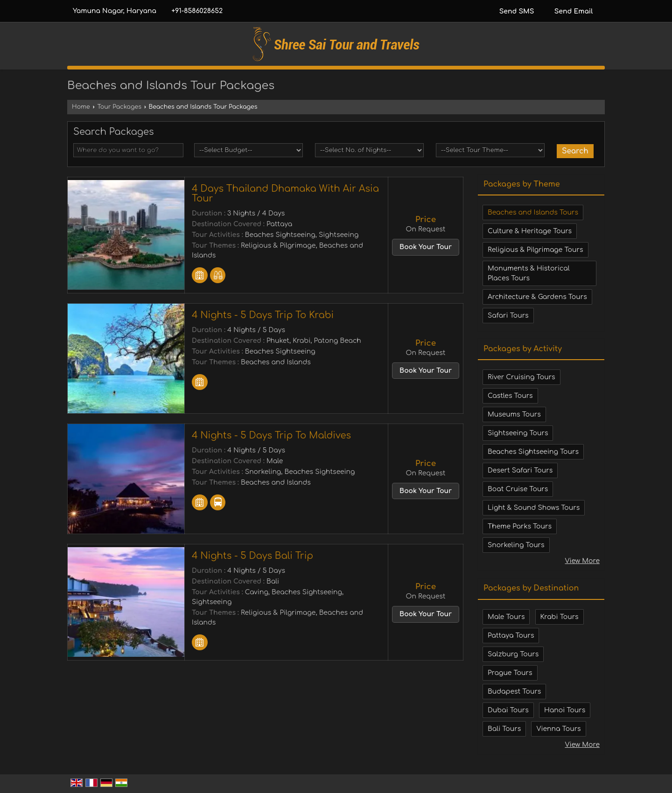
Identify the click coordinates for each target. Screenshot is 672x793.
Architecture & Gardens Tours (537, 297)
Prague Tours (510, 673)
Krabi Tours (560, 617)
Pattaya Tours (511, 636)
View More (582, 561)
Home (81, 107)
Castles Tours (510, 396)
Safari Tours (508, 316)
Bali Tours (504, 729)
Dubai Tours (508, 710)
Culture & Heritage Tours (530, 231)
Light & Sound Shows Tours (534, 508)
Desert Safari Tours (520, 470)
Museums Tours (514, 414)
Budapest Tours (514, 692)
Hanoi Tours (565, 710)
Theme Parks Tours (520, 526)
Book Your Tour (426, 247)
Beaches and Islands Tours (533, 212)
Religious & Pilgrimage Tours (535, 250)
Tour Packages (119, 107)
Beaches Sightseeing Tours (533, 452)
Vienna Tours (558, 729)
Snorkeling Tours (516, 545)
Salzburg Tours (513, 654)
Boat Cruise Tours (518, 489)
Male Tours (506, 617)
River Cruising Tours (521, 377)
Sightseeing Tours (518, 433)
